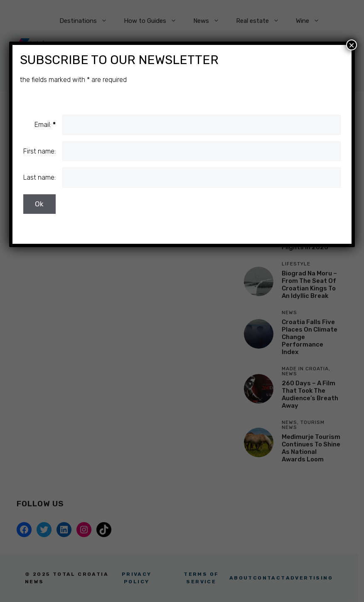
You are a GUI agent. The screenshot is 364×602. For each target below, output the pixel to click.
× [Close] (352, 45)
